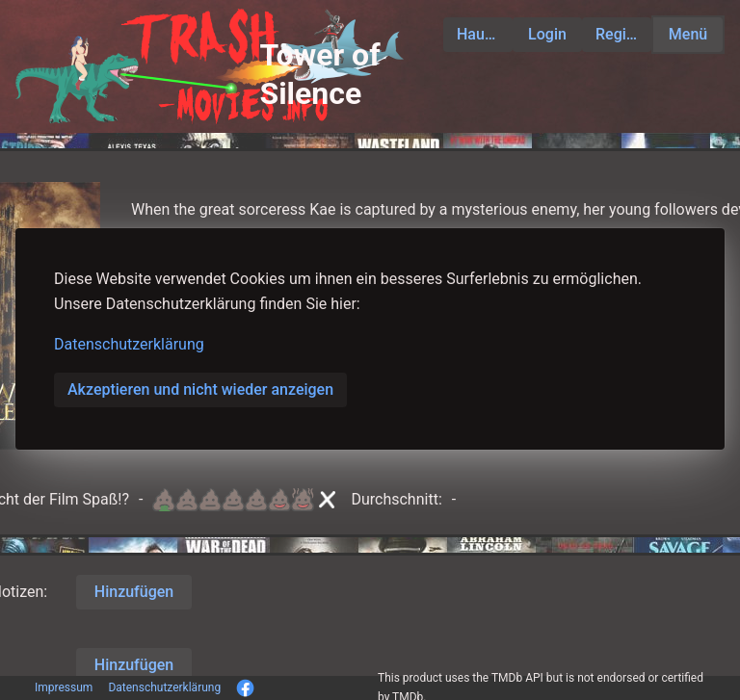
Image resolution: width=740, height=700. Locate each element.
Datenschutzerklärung (129, 344)
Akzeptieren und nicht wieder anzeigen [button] (200, 389)
